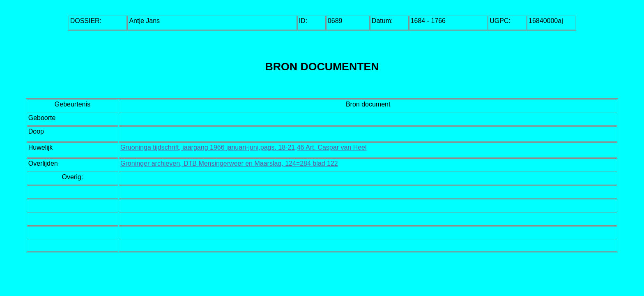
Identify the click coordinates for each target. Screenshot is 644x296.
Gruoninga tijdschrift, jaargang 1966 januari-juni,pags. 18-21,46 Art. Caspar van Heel (243, 147)
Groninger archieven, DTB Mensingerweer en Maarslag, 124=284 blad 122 (229, 163)
